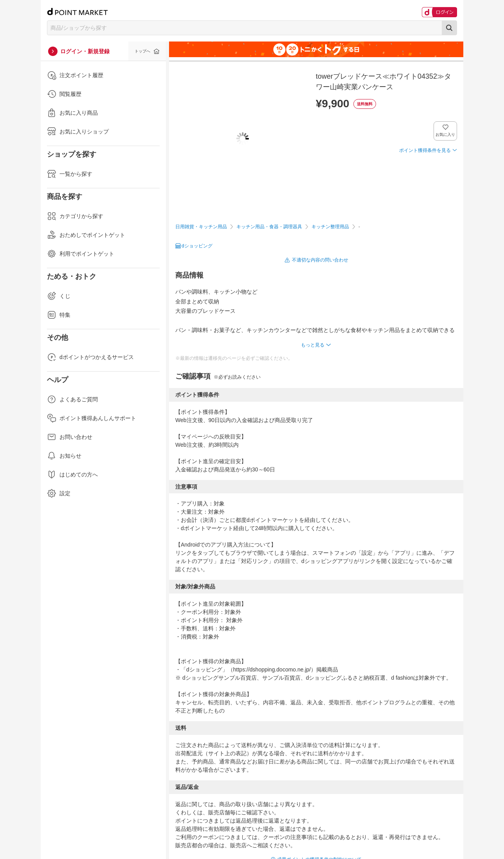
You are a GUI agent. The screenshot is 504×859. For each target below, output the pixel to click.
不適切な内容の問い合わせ (320, 260)
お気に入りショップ (78, 132)
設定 (59, 493)
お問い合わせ (70, 437)
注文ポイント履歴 (75, 75)
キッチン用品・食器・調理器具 (269, 227)
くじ (59, 296)
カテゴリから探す (75, 216)
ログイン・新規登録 (85, 51)
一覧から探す (70, 174)
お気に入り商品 (72, 113)
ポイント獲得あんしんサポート (92, 418)
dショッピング (197, 246)
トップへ (142, 51)
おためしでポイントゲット (86, 235)
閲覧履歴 (64, 94)
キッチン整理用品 (330, 227)
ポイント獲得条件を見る (425, 150)
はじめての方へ (72, 475)
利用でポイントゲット (81, 254)
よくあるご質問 (72, 399)
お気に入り (445, 134)
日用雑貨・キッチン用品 (201, 227)
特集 (59, 315)
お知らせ (64, 456)
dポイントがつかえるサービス (90, 357)
